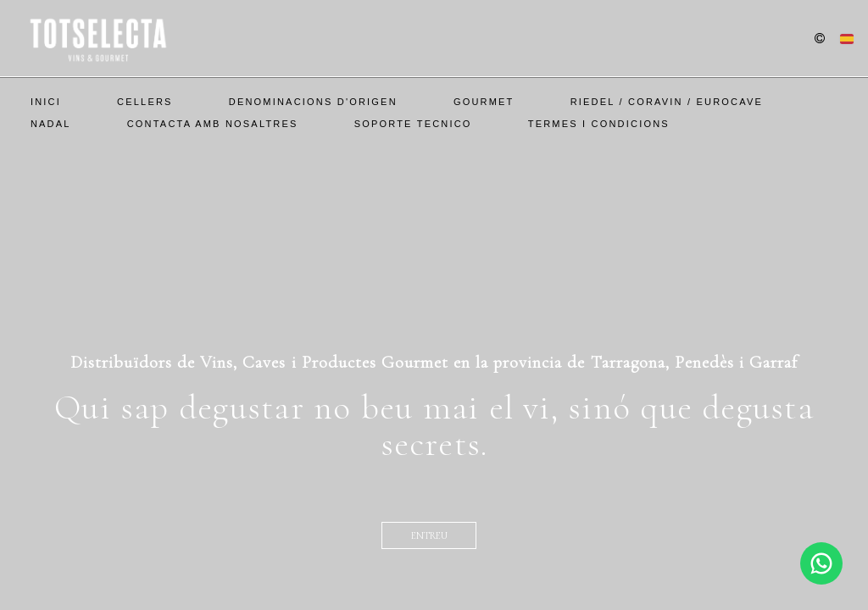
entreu (429, 535)
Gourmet (484, 102)
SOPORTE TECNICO (413, 124)
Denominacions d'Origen (313, 102)
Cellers (145, 102)
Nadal (51, 124)
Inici (46, 102)
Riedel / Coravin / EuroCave (667, 102)
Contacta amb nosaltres (213, 124)
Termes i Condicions (599, 124)
